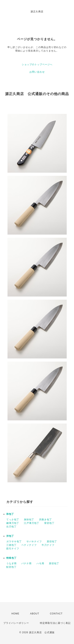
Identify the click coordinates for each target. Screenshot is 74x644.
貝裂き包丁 (45, 520)
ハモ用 (40, 563)
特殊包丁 (11, 558)
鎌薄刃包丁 (13, 523)
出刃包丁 (11, 527)
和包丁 (10, 514)
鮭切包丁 (11, 567)
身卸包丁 (29, 520)
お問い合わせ (37, 72)
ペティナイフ (29, 545)
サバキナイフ (34, 542)
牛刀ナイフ (48, 545)
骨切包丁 (49, 523)
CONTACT (56, 614)
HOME (15, 614)
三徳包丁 (11, 545)
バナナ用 (26, 563)
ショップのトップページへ (37, 64)
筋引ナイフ (13, 549)
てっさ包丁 (13, 520)
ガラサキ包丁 (14, 542)
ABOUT (35, 614)
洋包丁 (10, 536)
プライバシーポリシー (16, 623)
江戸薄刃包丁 (32, 523)
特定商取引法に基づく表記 (55, 623)
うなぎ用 (11, 563)
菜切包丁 (52, 542)
